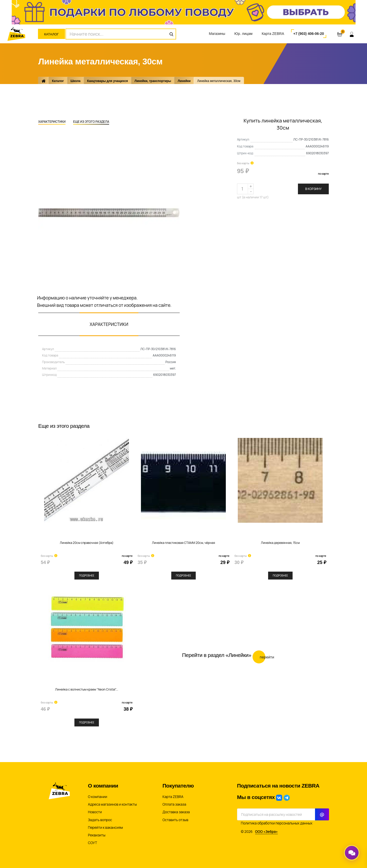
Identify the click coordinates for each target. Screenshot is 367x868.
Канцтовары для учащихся (108, 81)
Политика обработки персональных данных (277, 823)
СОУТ (93, 843)
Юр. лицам (244, 34)
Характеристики (52, 122)
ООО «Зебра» (266, 832)
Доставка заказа (176, 812)
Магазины (217, 34)
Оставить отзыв (175, 820)
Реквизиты (97, 835)
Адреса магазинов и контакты (112, 804)
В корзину (313, 189)
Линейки (184, 81)
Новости (95, 812)
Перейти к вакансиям (105, 828)
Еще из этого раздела (91, 122)
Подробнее (87, 575)
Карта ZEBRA (273, 34)
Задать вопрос (100, 820)
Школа (76, 81)
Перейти (263, 657)
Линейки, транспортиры (153, 81)
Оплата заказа (174, 804)
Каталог (51, 34)
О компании (97, 797)
